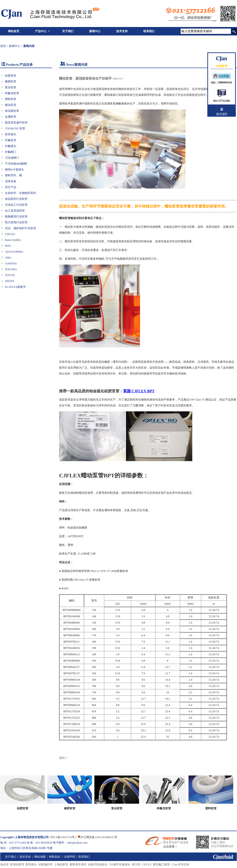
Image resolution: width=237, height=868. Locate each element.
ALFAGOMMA (14, 252)
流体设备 (11, 181)
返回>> (64, 758)
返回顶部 (222, 114)
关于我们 (68, 31)
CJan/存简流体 (180, 864)
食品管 (4, 864)
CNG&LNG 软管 (15, 128)
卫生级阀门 (12, 158)
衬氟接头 (11, 146)
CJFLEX (10, 234)
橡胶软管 (11, 81)
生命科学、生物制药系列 (20, 193)
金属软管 (11, 117)
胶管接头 (31, 864)
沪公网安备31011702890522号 (97, 837)
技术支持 (122, 31)
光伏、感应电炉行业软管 (20, 228)
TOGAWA (11, 269)
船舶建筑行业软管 (16, 216)
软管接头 (11, 134)
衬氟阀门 (11, 152)
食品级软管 (12, 111)
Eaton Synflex (13, 240)
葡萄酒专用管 (78, 864)
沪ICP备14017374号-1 (64, 837)
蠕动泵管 (11, 105)
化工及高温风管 (15, 211)
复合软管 (11, 87)
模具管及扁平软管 (16, 123)
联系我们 (149, 31)
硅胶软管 (11, 76)
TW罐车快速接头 (120, 864)
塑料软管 (11, 99)
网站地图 (40, 857)
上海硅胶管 (61, 864)
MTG (8, 246)
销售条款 (55, 857)
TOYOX (10, 275)
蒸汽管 (136, 864)
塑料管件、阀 (13, 175)
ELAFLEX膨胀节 (15, 287)
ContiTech (11, 263)
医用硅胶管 (17, 864)
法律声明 (69, 857)
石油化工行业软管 (16, 205)
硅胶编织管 (45, 864)
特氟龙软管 (12, 93)
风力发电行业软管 (16, 222)
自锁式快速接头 (98, 864)
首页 (3, 46)
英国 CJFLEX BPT (139, 391)
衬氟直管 (11, 140)
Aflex (8, 258)
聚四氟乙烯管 (161, 864)
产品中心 (41, 31)
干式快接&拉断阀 (16, 164)
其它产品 (11, 187)
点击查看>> (170, 847)
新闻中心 (95, 31)
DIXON (10, 281)
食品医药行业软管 (16, 199)
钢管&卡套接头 (14, 170)
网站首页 (14, 31)
